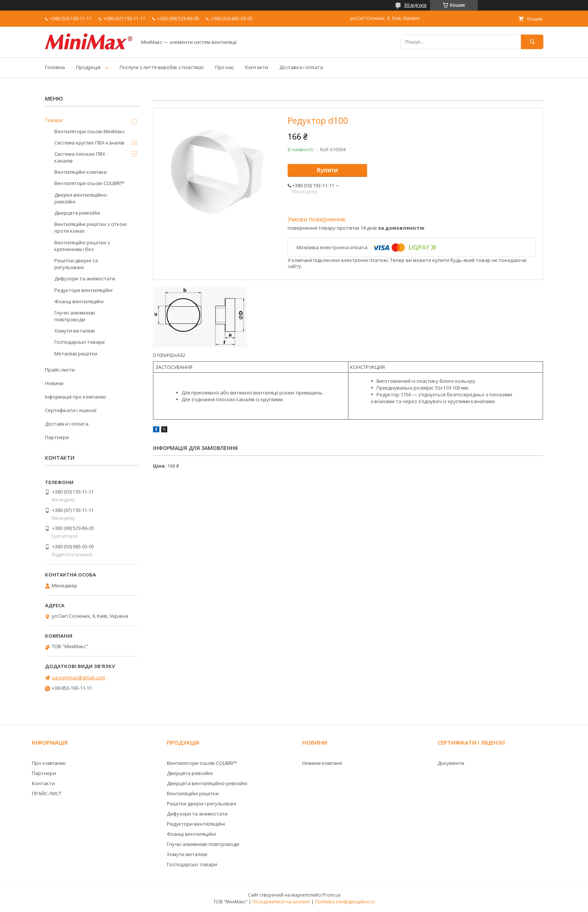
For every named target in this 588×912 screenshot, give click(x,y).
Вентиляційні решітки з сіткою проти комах (91, 227)
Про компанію (49, 763)
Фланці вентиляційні (79, 301)
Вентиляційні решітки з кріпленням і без (82, 246)
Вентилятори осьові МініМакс (90, 131)
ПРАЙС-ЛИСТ (47, 793)
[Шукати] (532, 42)
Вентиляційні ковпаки (81, 172)
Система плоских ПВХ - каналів (81, 157)
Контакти (257, 67)
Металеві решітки (76, 354)
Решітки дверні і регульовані (202, 804)
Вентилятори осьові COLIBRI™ (89, 183)
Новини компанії (322, 763)
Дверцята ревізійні (77, 213)
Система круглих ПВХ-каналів (89, 143)
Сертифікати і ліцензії (71, 410)
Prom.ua (331, 895)
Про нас (225, 67)
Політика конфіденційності (345, 902)
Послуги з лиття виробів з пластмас (162, 67)
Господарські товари (79, 342)
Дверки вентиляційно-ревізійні (81, 198)
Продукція (88, 67)
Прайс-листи (60, 370)
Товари (54, 120)
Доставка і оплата (301, 67)
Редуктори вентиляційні (83, 290)
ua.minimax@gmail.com (78, 677)
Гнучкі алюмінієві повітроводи (75, 316)
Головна (55, 67)
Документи (451, 763)
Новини (54, 383)
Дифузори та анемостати (85, 278)
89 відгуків (415, 5)
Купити (327, 170)
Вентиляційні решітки (193, 793)
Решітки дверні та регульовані (76, 264)
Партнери (57, 437)
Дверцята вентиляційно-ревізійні (207, 783)
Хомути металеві (75, 331)
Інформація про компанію (76, 397)
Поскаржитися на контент (281, 902)
